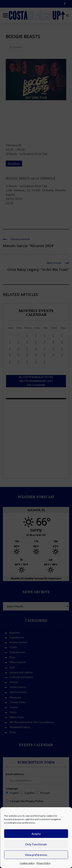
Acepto (36, 834)
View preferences (36, 855)
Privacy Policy (43, 863)
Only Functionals (36, 844)
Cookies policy (27, 863)
